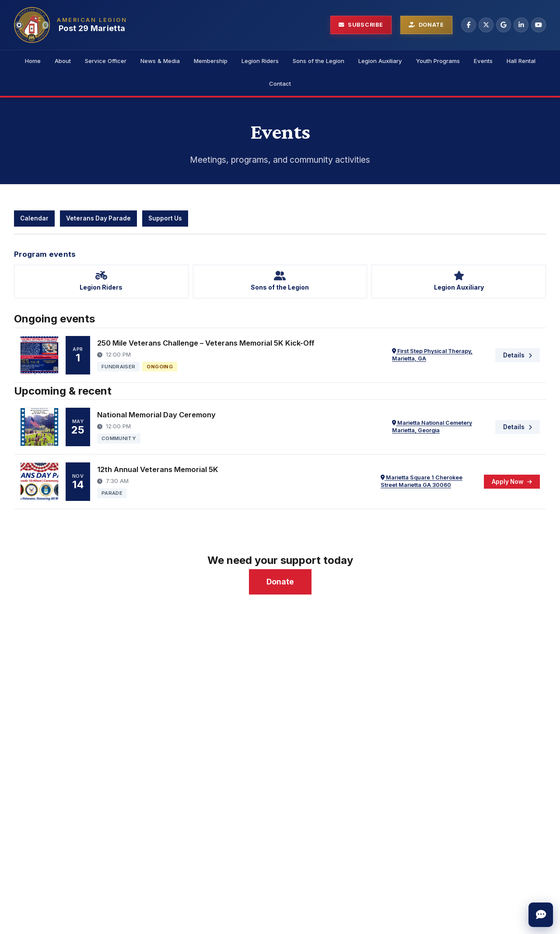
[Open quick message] (541, 915)
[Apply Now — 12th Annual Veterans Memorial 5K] (512, 482)
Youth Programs (438, 61)
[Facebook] (469, 25)
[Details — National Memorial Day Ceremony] (518, 427)
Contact (280, 84)
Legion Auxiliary (380, 61)
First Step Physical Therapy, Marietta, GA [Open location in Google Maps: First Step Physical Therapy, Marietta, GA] (432, 355)
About (63, 61)
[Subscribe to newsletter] (361, 25)
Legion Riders (260, 61)
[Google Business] (504, 25)
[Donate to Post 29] (426, 25)
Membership (211, 61)
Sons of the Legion (318, 61)
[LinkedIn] (521, 25)
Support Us (165, 218)
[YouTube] (539, 25)
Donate (280, 582)
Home (33, 61)
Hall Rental (521, 61)
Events (483, 61)
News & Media (160, 61)
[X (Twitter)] (486, 25)
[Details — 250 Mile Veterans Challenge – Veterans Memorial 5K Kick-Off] (518, 355)
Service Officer (106, 61)
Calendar (34, 218)
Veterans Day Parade (98, 218)
